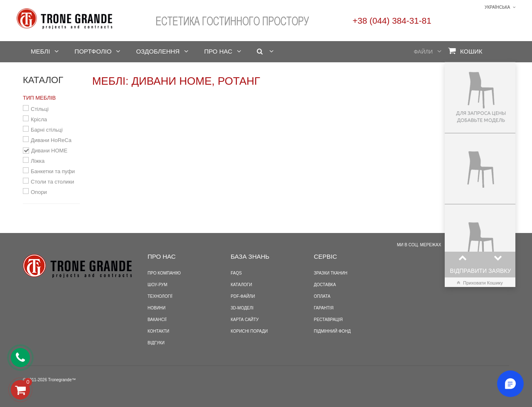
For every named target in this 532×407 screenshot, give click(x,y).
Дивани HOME (49, 151)
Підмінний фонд (332, 331)
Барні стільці (47, 130)
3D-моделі (242, 308)
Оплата (322, 296)
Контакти (158, 331)
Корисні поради (249, 331)
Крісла (39, 119)
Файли (424, 52)
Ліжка (38, 161)
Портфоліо (93, 51)
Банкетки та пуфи (53, 171)
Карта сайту (245, 320)
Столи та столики (52, 182)
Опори (39, 192)
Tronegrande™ (62, 380)
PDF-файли (243, 296)
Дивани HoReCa (51, 140)
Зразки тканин (331, 273)
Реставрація (328, 320)
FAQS (236, 273)
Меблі (40, 51)
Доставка (325, 285)
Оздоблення (158, 51)
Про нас (218, 51)
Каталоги (241, 285)
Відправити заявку (481, 271)
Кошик (465, 51)
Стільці (40, 109)
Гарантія (324, 308)
